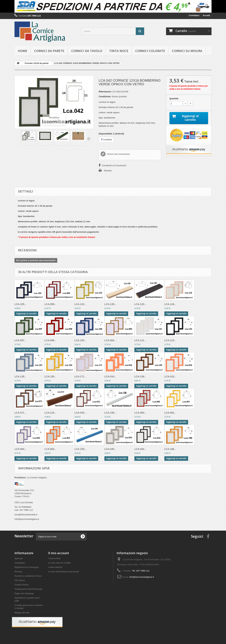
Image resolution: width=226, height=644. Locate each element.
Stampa (108, 171)
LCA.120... (140, 304)
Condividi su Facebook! (114, 165)
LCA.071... (20, 413)
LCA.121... (140, 340)
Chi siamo (20, 580)
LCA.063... (50, 449)
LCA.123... (170, 340)
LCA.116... (170, 304)
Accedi (206, 15)
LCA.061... (170, 413)
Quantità (174, 99)
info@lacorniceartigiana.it (142, 577)
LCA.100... (80, 340)
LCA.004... (110, 340)
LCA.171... (80, 376)
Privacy (18, 572)
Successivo (89, 139)
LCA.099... (50, 304)
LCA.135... (20, 376)
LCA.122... (80, 304)
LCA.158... (110, 413)
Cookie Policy (22, 585)
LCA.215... (50, 413)
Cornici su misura (187, 51)
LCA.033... (80, 413)
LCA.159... (80, 449)
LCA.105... (20, 304)
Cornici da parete (49, 51)
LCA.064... (20, 449)
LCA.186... (170, 449)
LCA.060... (140, 413)
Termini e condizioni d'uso (28, 576)
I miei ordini (54, 558)
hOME (23, 51)
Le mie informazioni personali (64, 572)
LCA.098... (50, 340)
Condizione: (105, 96)
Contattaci (194, 15)
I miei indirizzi (55, 567)
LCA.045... (110, 449)
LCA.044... (140, 449)
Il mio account (59, 553)
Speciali (19, 558)
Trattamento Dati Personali (28, 589)
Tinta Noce (119, 51)
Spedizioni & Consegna (27, 567)
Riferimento (105, 92)
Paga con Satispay (24, 593)
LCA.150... (50, 376)
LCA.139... (140, 376)
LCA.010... (170, 376)
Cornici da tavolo (87, 51)
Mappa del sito (22, 613)
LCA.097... (20, 340)
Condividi (106, 140)
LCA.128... (110, 304)
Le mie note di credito (59, 563)
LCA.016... (110, 376)
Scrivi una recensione (118, 154)
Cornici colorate (150, 51)
